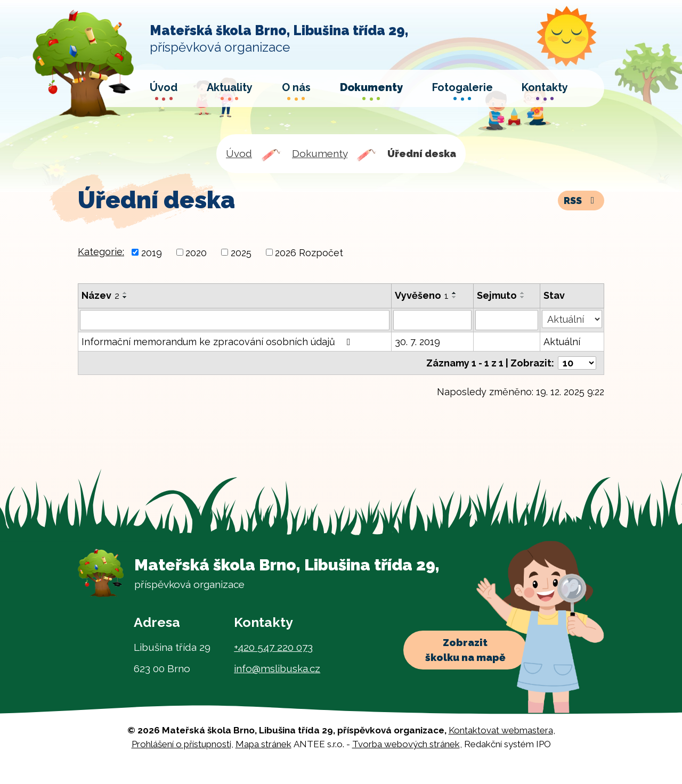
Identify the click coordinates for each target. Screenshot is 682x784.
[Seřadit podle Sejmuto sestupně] (523, 297)
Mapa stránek (263, 744)
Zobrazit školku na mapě (465, 650)
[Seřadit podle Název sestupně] (125, 297)
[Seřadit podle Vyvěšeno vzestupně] (454, 293)
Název (100, 295)
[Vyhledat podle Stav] (572, 319)
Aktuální (562, 342)
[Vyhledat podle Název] (235, 320)
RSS (581, 201)
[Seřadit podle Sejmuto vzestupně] (523, 293)
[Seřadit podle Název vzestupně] (125, 293)
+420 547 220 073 (273, 647)
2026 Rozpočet (309, 252)
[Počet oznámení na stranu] (577, 363)
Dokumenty (320, 153)
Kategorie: (101, 252)
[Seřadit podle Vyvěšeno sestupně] (454, 297)
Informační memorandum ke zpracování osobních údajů (218, 342)
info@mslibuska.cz (277, 668)
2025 (241, 252)
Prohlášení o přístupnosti (181, 744)
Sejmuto (497, 295)
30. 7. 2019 (417, 342)
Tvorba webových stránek (406, 744)
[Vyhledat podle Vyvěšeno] (432, 320)
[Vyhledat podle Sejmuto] (507, 320)
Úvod (239, 153)
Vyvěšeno (422, 295)
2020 (196, 252)
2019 (152, 252)
